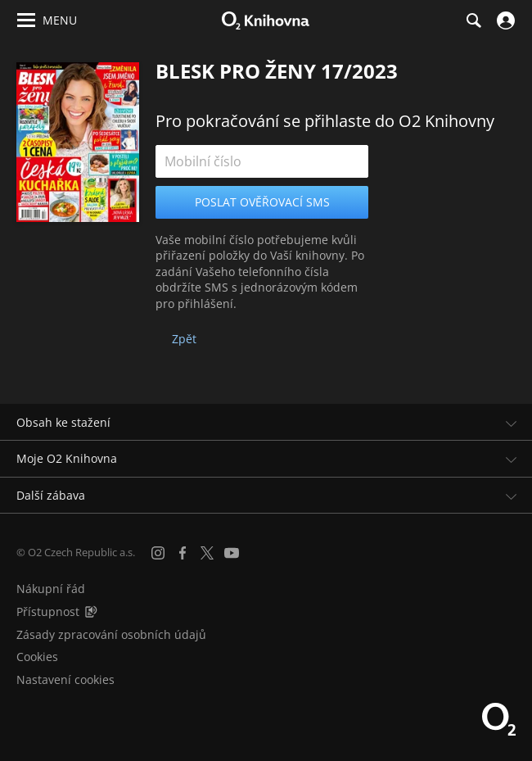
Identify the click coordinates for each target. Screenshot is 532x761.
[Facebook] (183, 553)
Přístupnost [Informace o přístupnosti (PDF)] (48, 612)
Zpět (184, 339)
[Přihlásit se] (504, 20)
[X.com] (207, 553)
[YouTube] (232, 553)
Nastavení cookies (65, 679)
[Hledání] (473, 20)
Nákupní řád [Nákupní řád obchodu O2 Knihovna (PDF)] (51, 589)
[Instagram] (158, 553)
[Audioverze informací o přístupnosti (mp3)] (91, 612)
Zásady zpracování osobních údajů (111, 634)
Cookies (37, 657)
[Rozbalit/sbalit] (509, 423)
